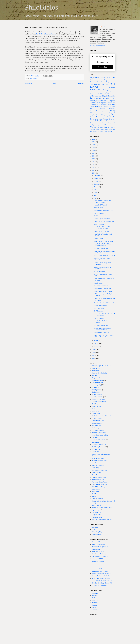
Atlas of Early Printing (98, 544)
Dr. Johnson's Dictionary (99, 554)
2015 (94, 159)
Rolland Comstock (110, 121)
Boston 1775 (95, 411)
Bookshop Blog (96, 406)
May (95, 195)
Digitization (95, 98)
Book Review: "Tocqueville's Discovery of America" (102, 228)
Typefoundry (96, 510)
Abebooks (95, 593)
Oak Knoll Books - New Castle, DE (102, 581)
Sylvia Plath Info (97, 505)
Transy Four (108, 130)
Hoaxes (92, 107)
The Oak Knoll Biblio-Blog (100, 470)
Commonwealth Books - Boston (101, 569)
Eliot (97, 101)
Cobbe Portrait (95, 92)
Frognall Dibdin (109, 103)
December (97, 176)
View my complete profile (98, 46)
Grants (99, 105)
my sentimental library (98, 458)
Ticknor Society (100, 130)
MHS (114, 115)
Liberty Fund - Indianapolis (100, 585)
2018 (94, 150)
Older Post (81, 84)
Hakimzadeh (104, 105)
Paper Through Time (98, 552)
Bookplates (112, 87)
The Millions (96, 452)
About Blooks (96, 368)
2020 (94, 145)
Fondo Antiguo (96, 428)
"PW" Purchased (98, 311)
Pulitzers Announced (99, 272)
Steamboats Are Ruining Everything (102, 507)
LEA (107, 109)
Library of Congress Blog (99, 445)
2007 (94, 355)
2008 (94, 353)
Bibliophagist (96, 392)
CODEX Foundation (98, 559)
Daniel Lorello (102, 94)
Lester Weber (94, 111)
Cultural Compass (97, 418)
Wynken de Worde (97, 517)
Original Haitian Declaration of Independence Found (102, 329)
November (97, 178)
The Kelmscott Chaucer (99, 440)
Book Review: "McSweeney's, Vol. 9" (104, 241)
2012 (94, 167)
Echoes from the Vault (98, 421)
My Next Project (98, 208)
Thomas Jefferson (104, 127)
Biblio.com (95, 598)
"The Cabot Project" (99, 308)
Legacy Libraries (97, 534)
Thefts (93, 127)
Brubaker (113, 90)
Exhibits (102, 101)
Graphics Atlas (96, 549)
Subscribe (103, 67)
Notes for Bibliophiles (98, 465)
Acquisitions (94, 78)
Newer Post (29, 84)
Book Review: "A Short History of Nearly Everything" (103, 245)
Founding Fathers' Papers (97, 103)
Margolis (92, 115)
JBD (32, 76)
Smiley (92, 125)
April (96, 198)
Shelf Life (95, 496)
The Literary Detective (98, 447)
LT (98, 113)
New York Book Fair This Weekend (104, 303)
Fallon (107, 101)
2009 (94, 350)
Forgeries (112, 101)
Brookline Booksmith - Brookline (101, 574)
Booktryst (95, 409)
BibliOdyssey (96, 390)
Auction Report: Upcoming (101, 231)
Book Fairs (105, 84)
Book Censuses (95, 84)
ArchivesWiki (96, 542)
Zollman (110, 132)
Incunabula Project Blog (99, 433)
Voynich (95, 131)
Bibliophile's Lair (97, 394)
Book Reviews (33, 79)
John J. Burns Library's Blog (100, 435)
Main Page (95, 527)
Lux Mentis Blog (97, 449)
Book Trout (95, 404)
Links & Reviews (99, 213)
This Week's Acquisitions (101, 216)
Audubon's (100, 547)
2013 (94, 165)
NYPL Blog (95, 468)
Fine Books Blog (97, 426)
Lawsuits (102, 109)
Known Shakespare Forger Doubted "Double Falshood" (104, 336)
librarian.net (95, 442)
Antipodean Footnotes (98, 378)
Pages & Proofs (96, 472)
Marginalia (112, 113)
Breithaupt (106, 90)
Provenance (94, 119)
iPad (102, 107)
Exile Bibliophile (97, 423)
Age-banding (103, 78)
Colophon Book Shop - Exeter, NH (102, 583)
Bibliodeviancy (96, 387)
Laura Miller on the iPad (101, 306)
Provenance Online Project (99, 482)
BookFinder (95, 600)
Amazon (94, 605)
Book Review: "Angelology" (102, 333)
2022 (94, 139)
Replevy (97, 121)
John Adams (94, 109)
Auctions (111, 77)
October (96, 181)
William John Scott (103, 132)
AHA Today (95, 371)
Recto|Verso (95, 492)
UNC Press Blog (97, 512)
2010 (94, 173)
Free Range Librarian (98, 430)
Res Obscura (95, 494)
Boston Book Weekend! (100, 205)
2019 (94, 148)
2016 (94, 156)
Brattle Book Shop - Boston (100, 571)
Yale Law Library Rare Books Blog (102, 519)
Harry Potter (112, 105)
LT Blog (94, 530)
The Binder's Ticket (97, 397)
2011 (94, 170)
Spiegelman (99, 125)
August (96, 187)
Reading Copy (96, 489)
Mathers (98, 115)
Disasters (106, 98)
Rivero (102, 121)
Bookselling (96, 90)
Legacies (112, 109)
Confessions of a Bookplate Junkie (102, 416)
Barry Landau (108, 80)
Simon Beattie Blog (97, 499)
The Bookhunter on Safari (99, 402)
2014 (94, 162)
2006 (94, 358)
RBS (114, 119)
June (95, 193)
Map (101, 113)
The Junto (95, 437)
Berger (99, 82)
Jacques (106, 107)
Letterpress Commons (98, 561)
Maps (106, 113)
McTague (109, 115)
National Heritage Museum (100, 461)
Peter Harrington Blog (98, 480)
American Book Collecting (100, 373)
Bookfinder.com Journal (99, 399)
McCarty (103, 115)
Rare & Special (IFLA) (98, 487)
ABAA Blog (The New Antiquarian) (102, 366)
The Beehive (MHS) (98, 383)
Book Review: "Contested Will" (103, 289)
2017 (94, 153)
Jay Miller (112, 107)
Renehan (92, 121)
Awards (100, 80)
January (96, 346)
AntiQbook (95, 603)
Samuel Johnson (95, 123)
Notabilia (95, 463)
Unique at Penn (96, 515)
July (95, 190)
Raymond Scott (107, 119)
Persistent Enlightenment (99, 477)
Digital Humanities (109, 96)
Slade (114, 123)
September (97, 184)
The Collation (96, 414)
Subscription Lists (110, 125)
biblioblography (96, 385)
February (97, 343)
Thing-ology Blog (97, 532)
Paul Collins (94, 117)
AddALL (94, 596)
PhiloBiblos (41, 7)
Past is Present (96, 475)
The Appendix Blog (97, 380)
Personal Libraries (106, 117)
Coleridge (105, 92)
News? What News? (99, 224)
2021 (94, 142)
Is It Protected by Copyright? (100, 556)
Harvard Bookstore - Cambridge (101, 576)
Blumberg (113, 82)
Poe (114, 117)
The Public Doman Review (100, 484)
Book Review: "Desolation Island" (103, 211)
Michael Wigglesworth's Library (103, 291)
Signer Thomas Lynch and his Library (104, 256)
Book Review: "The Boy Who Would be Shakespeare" (104, 315)
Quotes (100, 119)
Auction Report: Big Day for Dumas (104, 221)
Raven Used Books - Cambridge (101, 578)
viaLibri (94, 607)
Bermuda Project (106, 82)
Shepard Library (106, 123)
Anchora (94, 375)
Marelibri (95, 610)
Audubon (93, 80)
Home (55, 84)
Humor (98, 107)
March (96, 340)
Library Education (104, 111)
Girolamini (93, 105)
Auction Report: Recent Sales (102, 219)
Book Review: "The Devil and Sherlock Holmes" (102, 201)
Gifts (114, 103)
